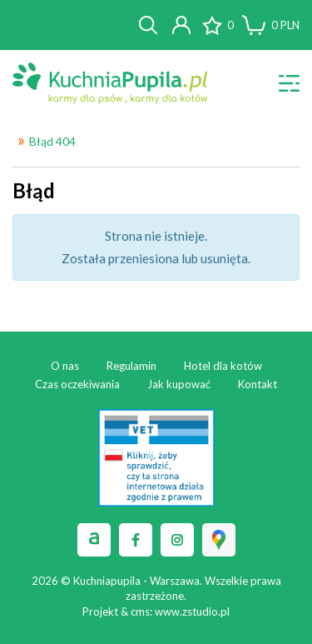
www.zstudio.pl (192, 612)
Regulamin (131, 366)
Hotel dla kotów (223, 366)
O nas (65, 366)
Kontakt (258, 384)
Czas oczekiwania (77, 384)
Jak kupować (179, 384)
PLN (285, 25)
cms (140, 612)
